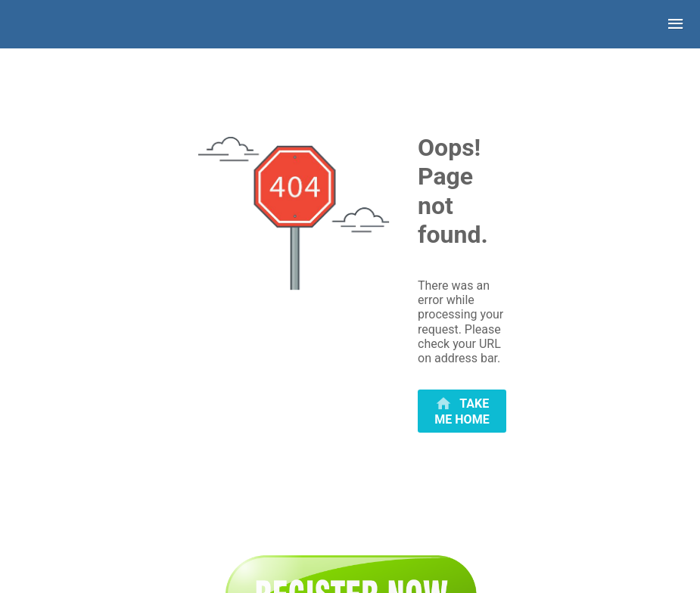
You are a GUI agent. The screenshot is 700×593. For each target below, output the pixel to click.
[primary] (462, 411)
